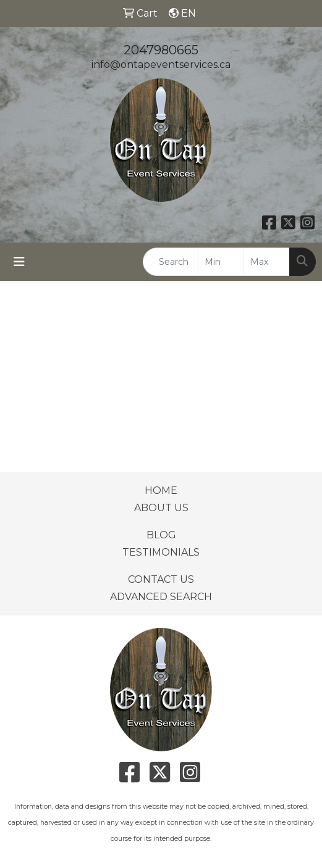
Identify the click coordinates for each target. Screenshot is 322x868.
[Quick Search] (171, 262)
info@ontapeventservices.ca (161, 65)
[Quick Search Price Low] (221, 262)
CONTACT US (161, 579)
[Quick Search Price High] (267, 262)
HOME (161, 490)
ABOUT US (161, 508)
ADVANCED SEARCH (161, 597)
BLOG (161, 535)
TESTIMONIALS (161, 552)
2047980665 (161, 50)
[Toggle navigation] (19, 262)
